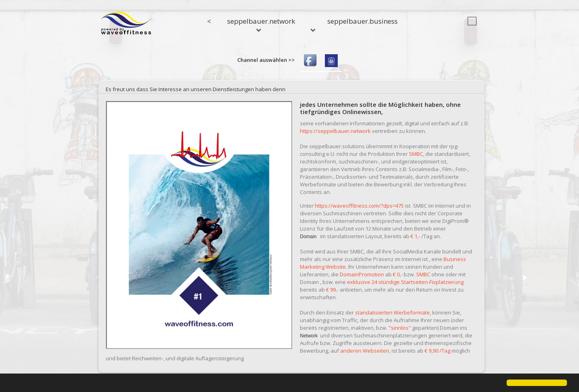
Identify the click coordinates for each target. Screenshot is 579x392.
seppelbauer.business (362, 21)
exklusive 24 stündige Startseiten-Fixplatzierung (405, 282)
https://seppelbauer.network (335, 131)
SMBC (416, 154)
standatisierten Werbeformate (392, 312)
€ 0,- (398, 274)
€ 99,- (332, 290)
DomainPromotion (362, 274)
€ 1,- (415, 236)
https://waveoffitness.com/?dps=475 (359, 206)
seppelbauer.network (261, 24)
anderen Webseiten (365, 351)
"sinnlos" (400, 328)
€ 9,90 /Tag (437, 351)
